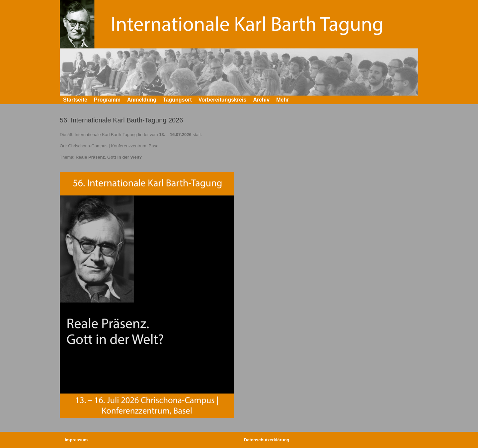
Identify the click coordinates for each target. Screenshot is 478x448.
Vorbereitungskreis (223, 100)
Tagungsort (177, 100)
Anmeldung (142, 100)
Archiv (261, 100)
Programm (107, 100)
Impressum (76, 440)
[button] (408, 100)
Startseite (75, 100)
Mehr (282, 100)
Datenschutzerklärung (267, 440)
